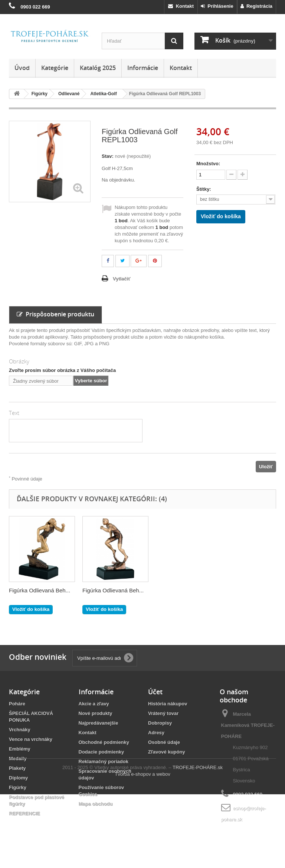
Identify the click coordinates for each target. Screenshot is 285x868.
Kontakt (181, 6)
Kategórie (55, 68)
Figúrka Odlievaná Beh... (186, 590)
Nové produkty (96, 713)
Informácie (143, 68)
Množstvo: (208, 164)
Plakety (17, 768)
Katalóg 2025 (98, 68)
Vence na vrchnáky (31, 739)
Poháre (17, 704)
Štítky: (204, 189)
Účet (155, 692)
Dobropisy (160, 723)
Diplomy (18, 778)
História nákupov (168, 704)
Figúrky (18, 787)
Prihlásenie (217, 6)
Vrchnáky (20, 730)
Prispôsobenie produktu (55, 314)
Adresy (156, 733)
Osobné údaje (164, 742)
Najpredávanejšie (99, 723)
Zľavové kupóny (167, 752)
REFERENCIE (24, 813)
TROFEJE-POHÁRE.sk (198, 841)
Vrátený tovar (163, 713)
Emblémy (20, 749)
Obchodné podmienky (104, 742)
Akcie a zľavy (94, 704)
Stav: (108, 156)
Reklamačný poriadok (104, 761)
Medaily (18, 759)
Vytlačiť (122, 279)
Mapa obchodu (96, 804)
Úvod (22, 68)
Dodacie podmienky (101, 752)
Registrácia (256, 6)
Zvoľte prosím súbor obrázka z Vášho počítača (62, 370)
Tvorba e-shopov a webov (142, 848)
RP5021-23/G (26, 590)
